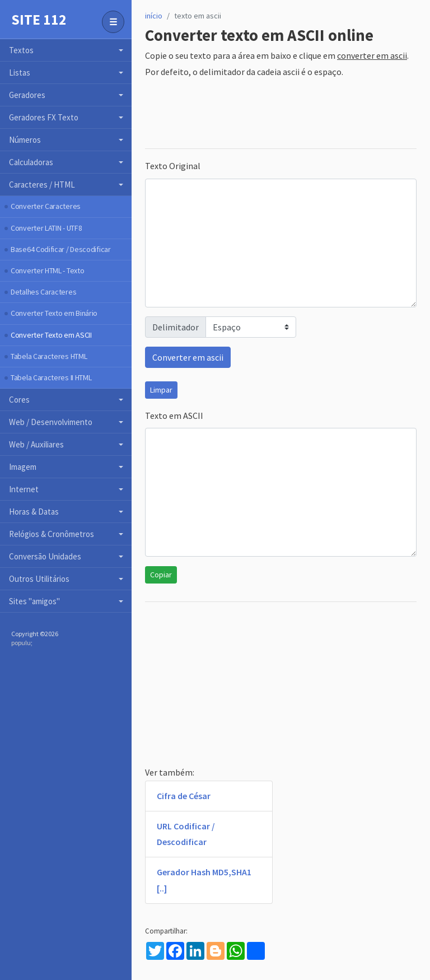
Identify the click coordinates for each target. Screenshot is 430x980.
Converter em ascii (188, 357)
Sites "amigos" (34, 601)
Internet (24, 489)
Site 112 (39, 20)
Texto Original (173, 166)
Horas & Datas (34, 512)
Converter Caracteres (46, 206)
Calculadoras (31, 162)
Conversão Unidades (45, 556)
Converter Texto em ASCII (51, 335)
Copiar (161, 575)
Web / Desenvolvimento (51, 422)
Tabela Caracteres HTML (49, 356)
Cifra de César (184, 796)
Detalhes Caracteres (43, 292)
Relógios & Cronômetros (52, 534)
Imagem (23, 467)
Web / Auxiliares (36, 444)
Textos (21, 50)
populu (21, 643)
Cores (19, 400)
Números (25, 140)
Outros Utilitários (39, 579)
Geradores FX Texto (44, 117)
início (154, 16)
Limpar (161, 390)
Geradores (27, 95)
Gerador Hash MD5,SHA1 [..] (204, 880)
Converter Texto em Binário (54, 313)
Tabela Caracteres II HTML (51, 377)
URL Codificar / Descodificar (186, 834)
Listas (20, 73)
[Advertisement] (281, 114)
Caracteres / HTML (42, 185)
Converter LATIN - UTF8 (46, 228)
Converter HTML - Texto (47, 270)
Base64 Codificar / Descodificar (61, 249)
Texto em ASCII (174, 416)
